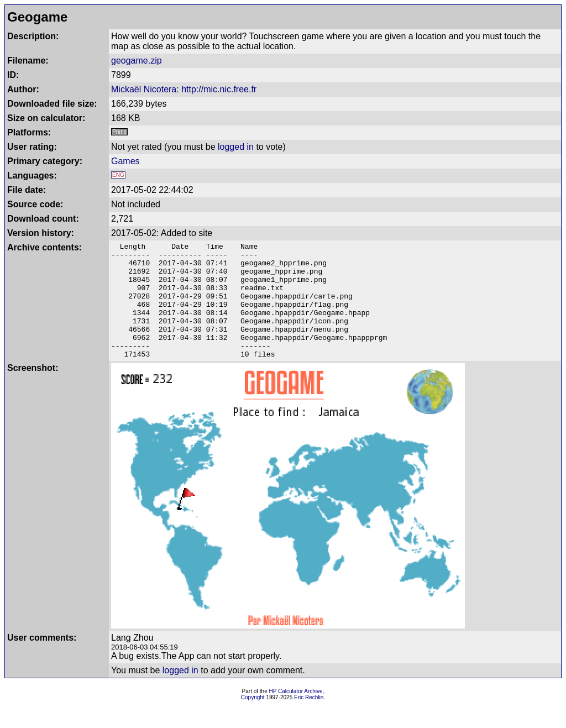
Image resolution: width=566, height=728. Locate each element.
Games (125, 161)
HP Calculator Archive (296, 714)
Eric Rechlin (309, 721)
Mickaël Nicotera (144, 89)
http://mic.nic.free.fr (219, 89)
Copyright (253, 721)
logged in (236, 147)
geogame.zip (137, 61)
